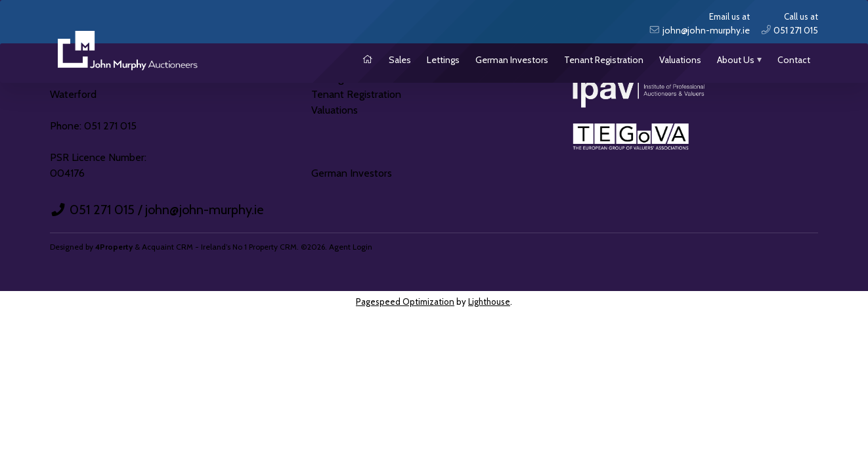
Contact (794, 60)
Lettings (443, 60)
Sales (400, 60)
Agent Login (351, 247)
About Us (736, 60)
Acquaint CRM (167, 247)
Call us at (790, 24)
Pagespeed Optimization (405, 302)
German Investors (512, 60)
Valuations (680, 60)
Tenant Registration (604, 60)
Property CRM (273, 247)
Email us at (699, 24)
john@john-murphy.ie (204, 210)
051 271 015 (102, 210)
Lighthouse (489, 302)
